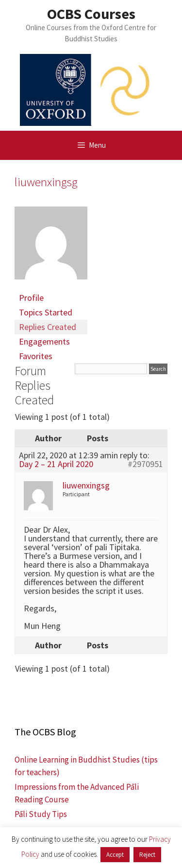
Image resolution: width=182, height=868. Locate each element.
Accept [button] (115, 855)
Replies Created (48, 327)
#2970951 (145, 464)
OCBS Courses (91, 14)
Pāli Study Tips (41, 814)
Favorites (36, 356)
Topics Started (46, 312)
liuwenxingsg (46, 182)
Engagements (44, 341)
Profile (31, 298)
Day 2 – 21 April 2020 (56, 464)
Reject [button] (147, 855)
